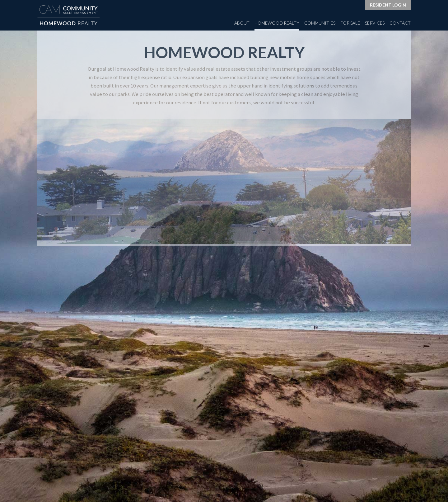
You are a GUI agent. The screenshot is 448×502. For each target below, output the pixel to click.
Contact (400, 23)
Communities (320, 23)
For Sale (350, 23)
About (242, 23)
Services (375, 23)
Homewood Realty (277, 23)
